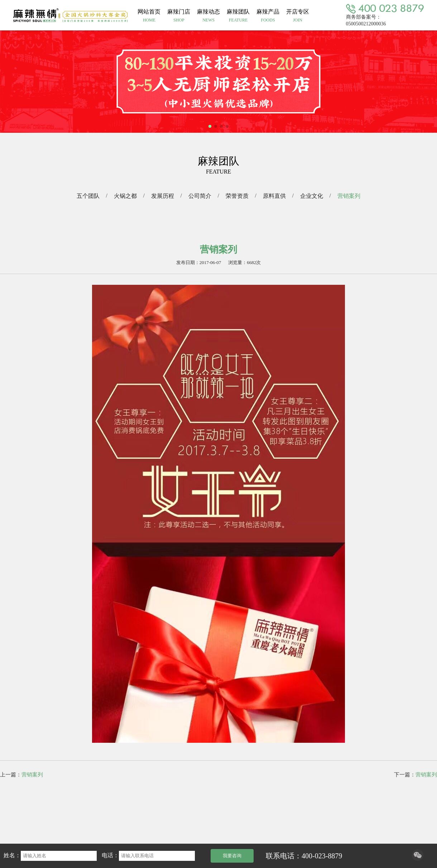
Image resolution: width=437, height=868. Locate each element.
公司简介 (200, 196)
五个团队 (88, 196)
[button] (210, 126)
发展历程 (163, 196)
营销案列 (349, 196)
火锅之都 (125, 196)
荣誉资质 (237, 196)
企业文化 (312, 196)
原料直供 (274, 196)
